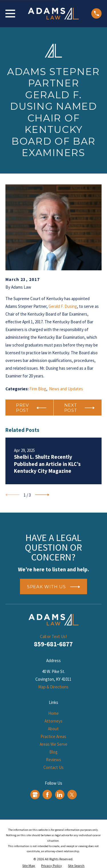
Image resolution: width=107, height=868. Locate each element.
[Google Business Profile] (35, 795)
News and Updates (66, 389)
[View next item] (42, 495)
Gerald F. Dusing (63, 306)
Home (53, 713)
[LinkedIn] (60, 795)
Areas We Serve (53, 744)
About (53, 729)
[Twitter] (72, 795)
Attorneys (53, 721)
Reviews (53, 760)
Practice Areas (53, 736)
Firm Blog (38, 389)
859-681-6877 (53, 644)
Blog (53, 752)
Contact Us (53, 767)
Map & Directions (53, 687)
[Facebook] (47, 795)
